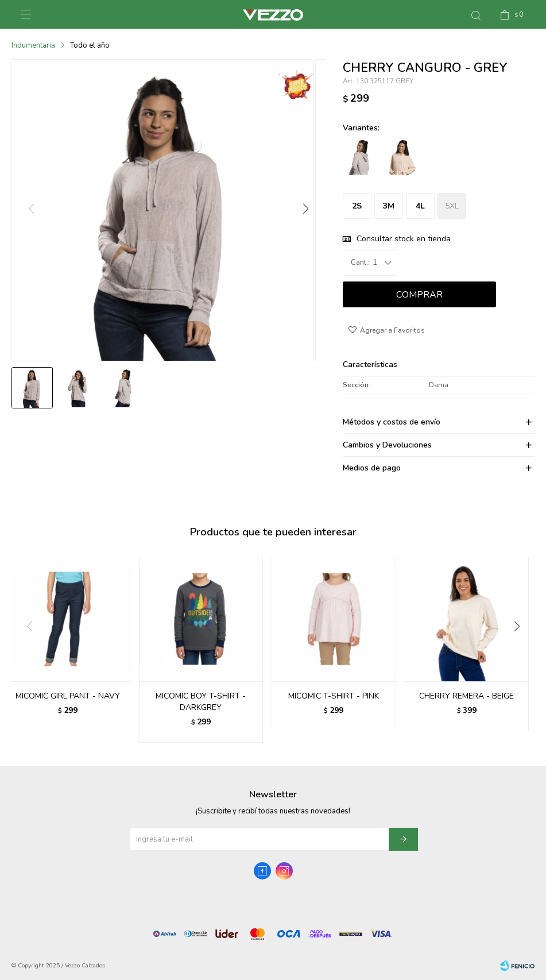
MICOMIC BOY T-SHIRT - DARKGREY (201, 702)
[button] (305, 214)
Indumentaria (33, 45)
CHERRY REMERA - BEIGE (466, 696)
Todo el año (90, 45)
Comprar (419, 295)
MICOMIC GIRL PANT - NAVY (68, 696)
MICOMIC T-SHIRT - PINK (334, 696)
